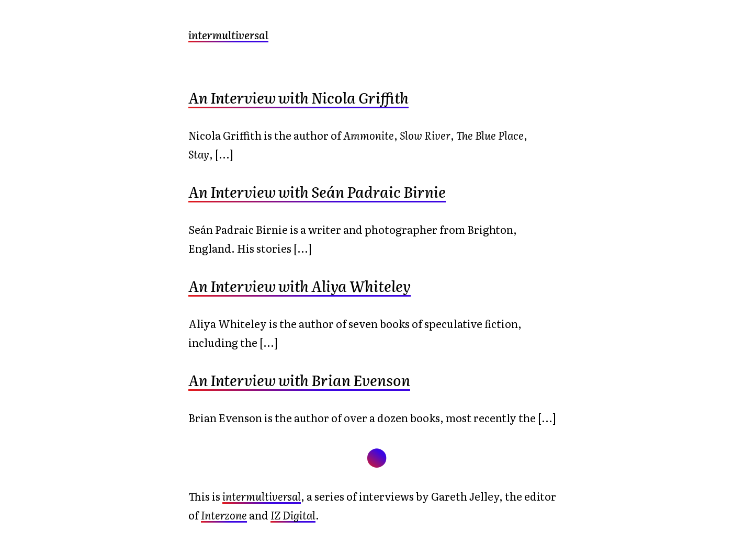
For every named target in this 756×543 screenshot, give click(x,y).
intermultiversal (228, 35)
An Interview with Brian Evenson (299, 380)
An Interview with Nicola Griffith (298, 97)
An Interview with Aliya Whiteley (300, 286)
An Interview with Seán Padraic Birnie (317, 191)
